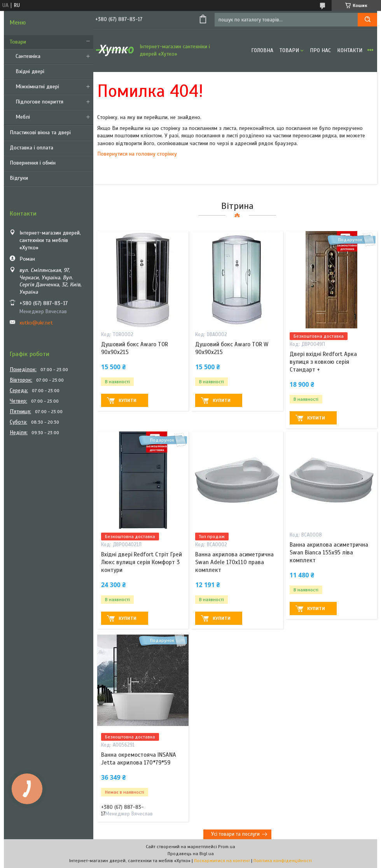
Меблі (23, 117)
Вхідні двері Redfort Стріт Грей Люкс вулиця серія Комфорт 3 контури (142, 562)
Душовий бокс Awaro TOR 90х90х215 (135, 348)
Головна (262, 50)
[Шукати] (367, 20)
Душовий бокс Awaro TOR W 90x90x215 (232, 348)
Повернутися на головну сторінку (137, 154)
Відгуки (19, 178)
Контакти (350, 50)
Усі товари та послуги (235, 834)
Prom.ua (227, 847)
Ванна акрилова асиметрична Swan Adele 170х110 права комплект (234, 562)
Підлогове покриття (39, 102)
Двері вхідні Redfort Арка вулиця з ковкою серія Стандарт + (323, 362)
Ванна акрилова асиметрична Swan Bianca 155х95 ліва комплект (329, 553)
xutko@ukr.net (36, 323)
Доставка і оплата (31, 148)
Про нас (320, 50)
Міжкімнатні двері (37, 87)
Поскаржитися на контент (222, 861)
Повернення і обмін (33, 163)
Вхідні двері (30, 71)
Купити (128, 400)
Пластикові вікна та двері (40, 132)
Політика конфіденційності (283, 861)
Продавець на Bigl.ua (191, 854)
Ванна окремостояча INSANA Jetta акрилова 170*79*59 (139, 759)
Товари (18, 42)
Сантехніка (28, 56)
